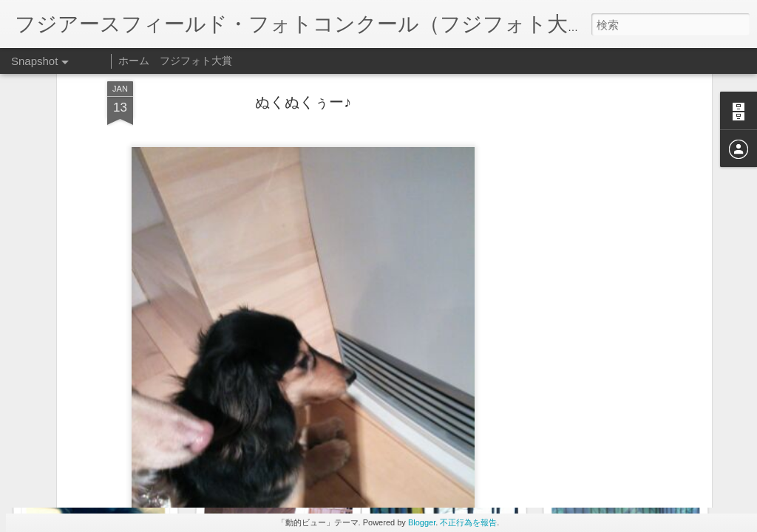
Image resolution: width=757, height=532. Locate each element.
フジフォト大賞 (196, 61)
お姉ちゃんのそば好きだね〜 (112, 464)
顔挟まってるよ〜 (271, 455)
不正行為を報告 (468, 522)
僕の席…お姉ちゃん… (460, 463)
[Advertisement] (580, 236)
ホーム (134, 61)
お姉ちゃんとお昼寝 (631, 457)
